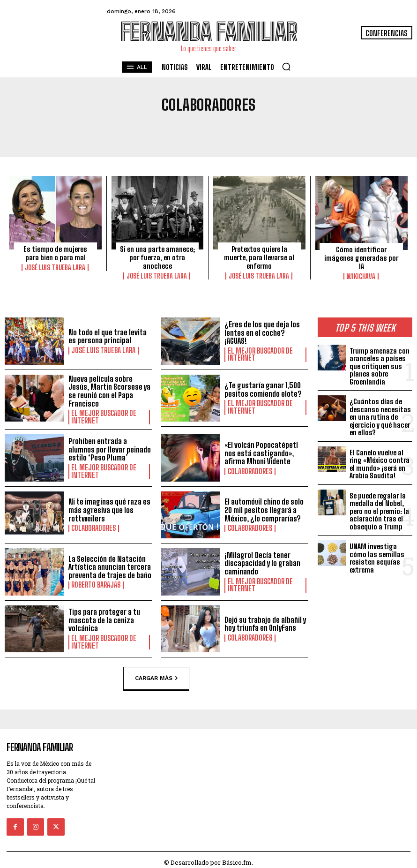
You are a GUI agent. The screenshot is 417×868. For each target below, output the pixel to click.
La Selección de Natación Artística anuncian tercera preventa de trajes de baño (110, 565)
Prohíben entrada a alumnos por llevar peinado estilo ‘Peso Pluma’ (110, 448)
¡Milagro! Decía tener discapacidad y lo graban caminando (262, 562)
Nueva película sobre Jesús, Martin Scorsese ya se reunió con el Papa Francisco (109, 391)
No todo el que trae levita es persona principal (108, 336)
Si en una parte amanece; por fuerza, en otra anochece (157, 257)
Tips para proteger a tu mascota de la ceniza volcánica (104, 619)
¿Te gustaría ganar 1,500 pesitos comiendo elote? (263, 390)
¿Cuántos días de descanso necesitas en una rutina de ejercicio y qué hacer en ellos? (380, 415)
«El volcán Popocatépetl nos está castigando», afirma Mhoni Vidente (261, 452)
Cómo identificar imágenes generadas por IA (361, 258)
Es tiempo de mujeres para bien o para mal (55, 253)
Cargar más (156, 676)
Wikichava (361, 276)
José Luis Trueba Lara (55, 267)
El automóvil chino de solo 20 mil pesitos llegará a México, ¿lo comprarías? (264, 508)
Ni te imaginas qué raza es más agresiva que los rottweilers (109, 508)
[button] (286, 67)
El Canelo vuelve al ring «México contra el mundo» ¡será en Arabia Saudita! (380, 462)
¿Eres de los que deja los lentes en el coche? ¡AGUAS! (262, 333)
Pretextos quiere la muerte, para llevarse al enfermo (259, 257)
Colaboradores (248, 469)
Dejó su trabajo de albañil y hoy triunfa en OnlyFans (265, 622)
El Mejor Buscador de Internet (257, 355)
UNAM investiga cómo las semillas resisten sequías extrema (377, 557)
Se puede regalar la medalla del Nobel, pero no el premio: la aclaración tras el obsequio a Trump (379, 509)
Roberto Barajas (94, 583)
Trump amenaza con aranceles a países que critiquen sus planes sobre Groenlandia (380, 364)
